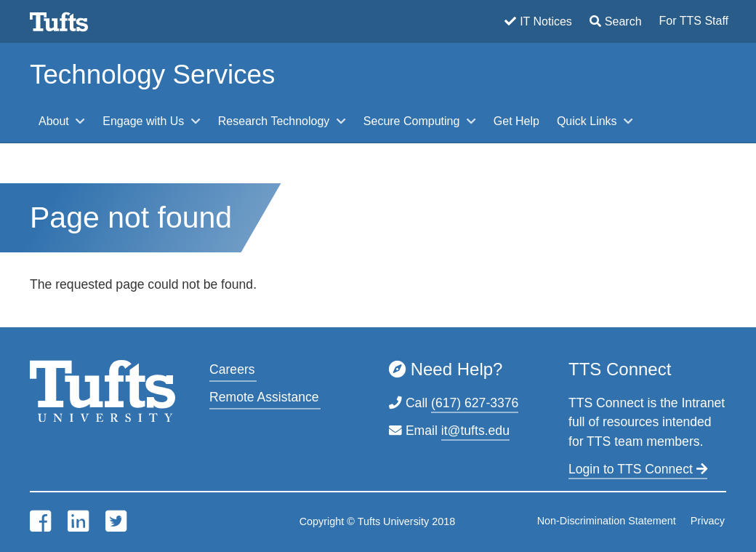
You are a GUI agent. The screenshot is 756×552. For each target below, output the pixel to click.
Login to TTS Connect (638, 469)
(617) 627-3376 (475, 403)
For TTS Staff (694, 21)
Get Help (516, 121)
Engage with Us (145, 121)
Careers (232, 369)
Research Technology (276, 121)
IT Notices (546, 21)
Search (623, 21)
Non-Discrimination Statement (607, 521)
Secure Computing (413, 121)
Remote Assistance (264, 397)
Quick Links (588, 121)
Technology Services (152, 75)
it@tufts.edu (475, 431)
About (55, 121)
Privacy (708, 521)
